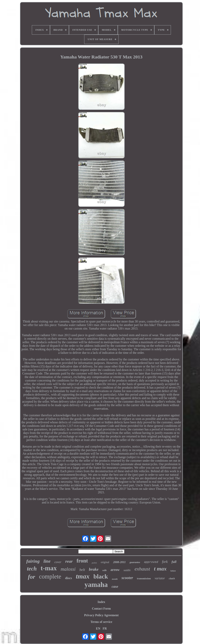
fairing (33, 561)
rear (69, 561)
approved (151, 562)
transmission (144, 578)
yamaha (96, 585)
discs (68, 578)
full (174, 562)
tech (32, 569)
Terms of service (101, 622)
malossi (68, 569)
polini (94, 563)
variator (160, 578)
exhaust (142, 569)
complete (50, 576)
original (105, 562)
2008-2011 (119, 562)
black (101, 576)
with (104, 570)
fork (165, 562)
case (115, 586)
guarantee (135, 562)
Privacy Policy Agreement (101, 615)
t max (160, 569)
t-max (49, 568)
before (173, 571)
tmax (83, 576)
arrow (115, 570)
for (32, 577)
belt (82, 570)
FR (105, 628)
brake (94, 569)
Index (101, 602)
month (115, 579)
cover (58, 562)
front (82, 561)
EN (98, 628)
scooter (127, 578)
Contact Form (101, 609)
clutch (172, 579)
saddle (127, 570)
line (47, 561)
